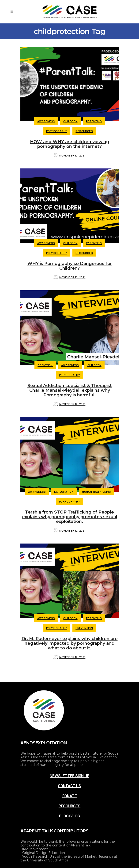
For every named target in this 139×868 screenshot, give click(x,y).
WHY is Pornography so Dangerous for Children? (70, 266)
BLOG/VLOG (69, 816)
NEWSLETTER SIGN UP (69, 775)
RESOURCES (69, 806)
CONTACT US (69, 786)
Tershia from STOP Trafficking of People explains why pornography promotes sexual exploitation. (70, 517)
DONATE (70, 796)
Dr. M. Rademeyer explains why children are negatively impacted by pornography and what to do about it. (70, 643)
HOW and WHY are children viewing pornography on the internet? (70, 144)
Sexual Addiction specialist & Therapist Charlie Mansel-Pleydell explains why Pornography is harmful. (70, 390)
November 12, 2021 (70, 155)
